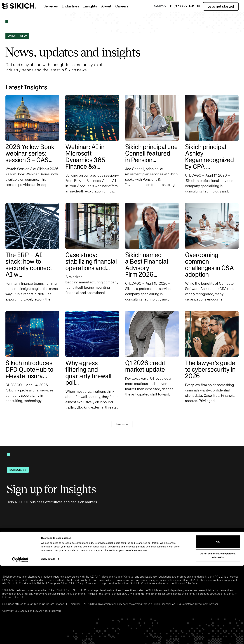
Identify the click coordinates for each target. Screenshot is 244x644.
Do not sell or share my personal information (218, 634)
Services (51, 6)
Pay (111, 551)
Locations (89, 551)
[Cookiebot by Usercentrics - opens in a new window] (20, 638)
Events (66, 551)
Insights (90, 6)
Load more (122, 424)
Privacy (130, 551)
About (106, 6)
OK (218, 620)
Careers (122, 6)
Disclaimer (155, 551)
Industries (71, 6)
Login (179, 551)
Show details (48, 637)
